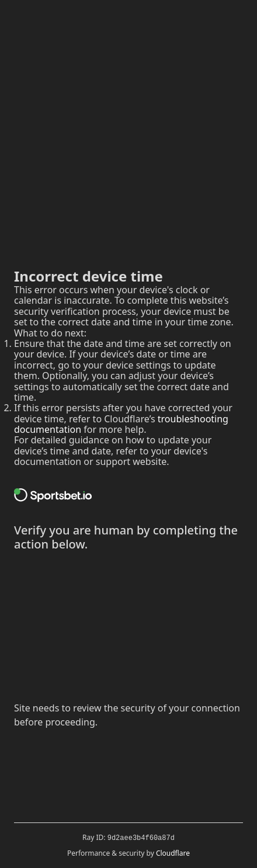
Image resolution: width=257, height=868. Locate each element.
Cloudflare (173, 853)
